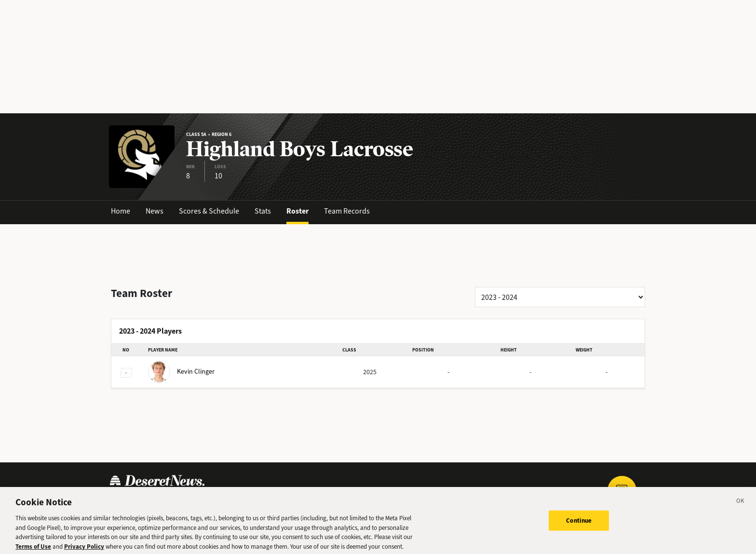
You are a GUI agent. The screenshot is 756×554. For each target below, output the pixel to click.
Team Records (347, 211)
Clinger (181, 372)
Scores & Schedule (209, 211)
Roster (297, 211)
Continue (579, 524)
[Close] (741, 506)
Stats (263, 211)
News (155, 211)
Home (121, 211)
